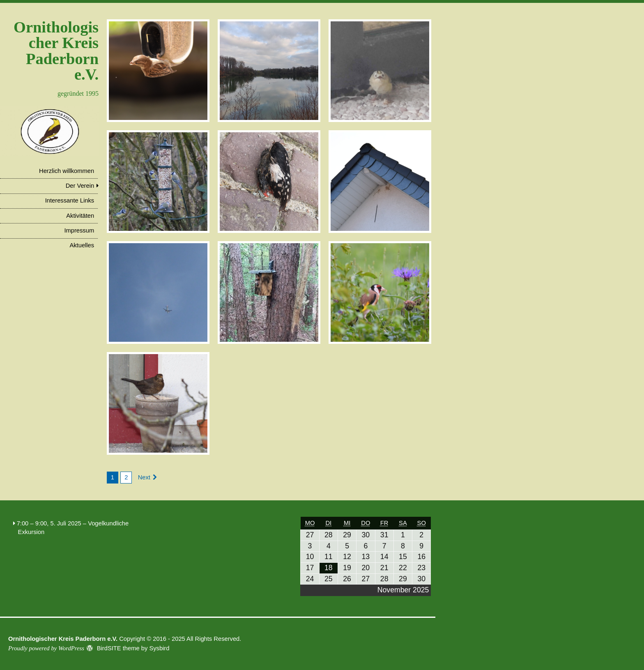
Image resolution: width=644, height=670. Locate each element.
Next (144, 477)
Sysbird (159, 648)
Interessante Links (70, 200)
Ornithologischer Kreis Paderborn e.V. (56, 51)
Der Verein (80, 186)
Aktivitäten (80, 216)
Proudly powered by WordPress (46, 648)
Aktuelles (82, 245)
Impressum (79, 230)
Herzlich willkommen (67, 171)
